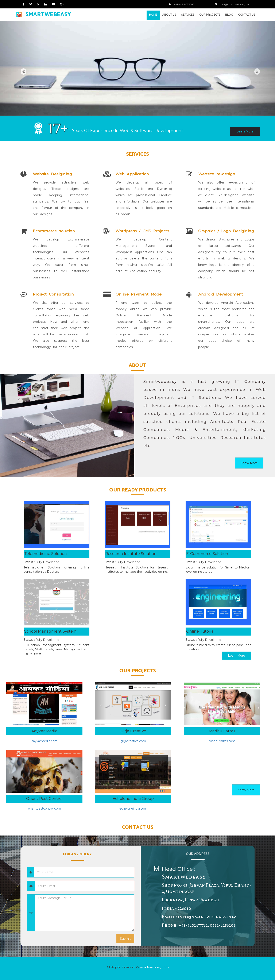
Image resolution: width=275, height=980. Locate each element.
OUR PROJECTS (210, 15)
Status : (29, 562)
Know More (249, 463)
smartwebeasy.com (154, 967)
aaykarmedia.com (44, 741)
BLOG (229, 15)
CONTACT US (247, 15)
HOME (153, 15)
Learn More (245, 131)
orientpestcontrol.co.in (44, 809)
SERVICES (188, 15)
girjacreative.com (133, 741)
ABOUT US (169, 15)
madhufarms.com (222, 741)
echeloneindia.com (133, 809)
